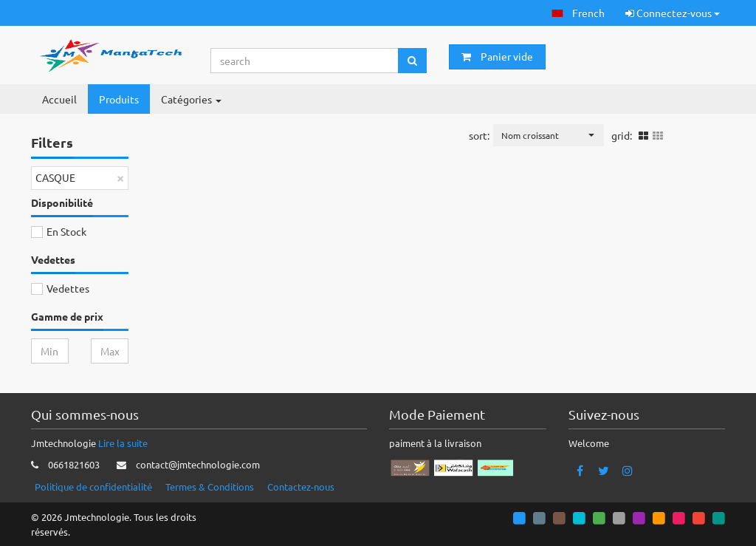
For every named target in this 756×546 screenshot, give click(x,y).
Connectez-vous (673, 13)
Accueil (59, 99)
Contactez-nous (301, 487)
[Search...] (305, 61)
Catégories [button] (191, 99)
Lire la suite (123, 443)
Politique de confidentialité (93, 487)
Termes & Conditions (210, 487)
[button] (578, 13)
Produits (119, 99)
